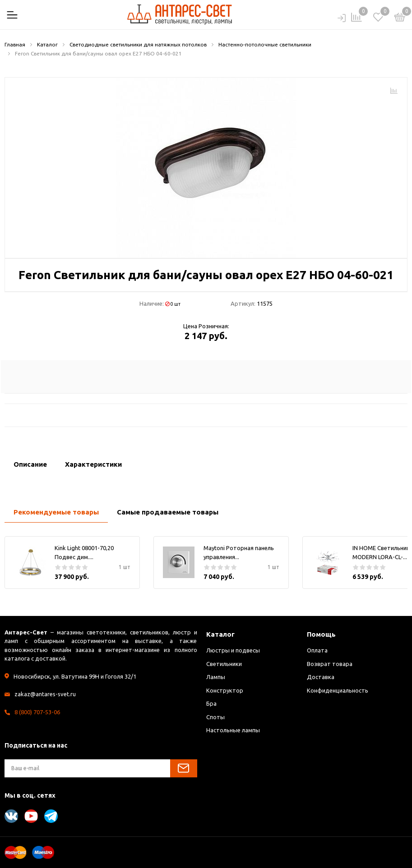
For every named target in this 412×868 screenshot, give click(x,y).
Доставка (321, 677)
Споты (215, 717)
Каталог (220, 634)
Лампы (216, 677)
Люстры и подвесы (233, 650)
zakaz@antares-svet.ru (45, 694)
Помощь (321, 634)
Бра (211, 703)
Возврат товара (330, 664)
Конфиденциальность (338, 690)
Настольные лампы (233, 730)
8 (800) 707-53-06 (37, 712)
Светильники (224, 664)
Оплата (317, 650)
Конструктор (225, 690)
